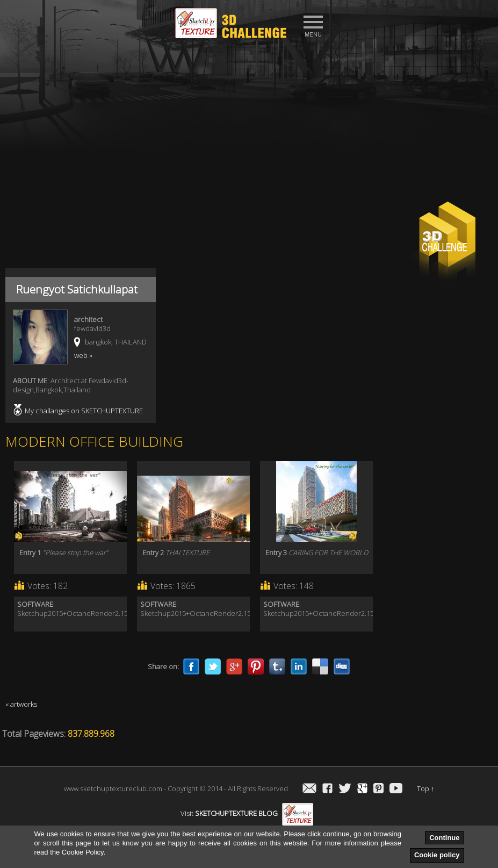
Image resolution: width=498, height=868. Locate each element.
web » (83, 355)
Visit (247, 813)
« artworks (21, 704)
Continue (444, 838)
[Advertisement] (249, 124)
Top (426, 788)
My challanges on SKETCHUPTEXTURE (84, 411)
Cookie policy (437, 855)
